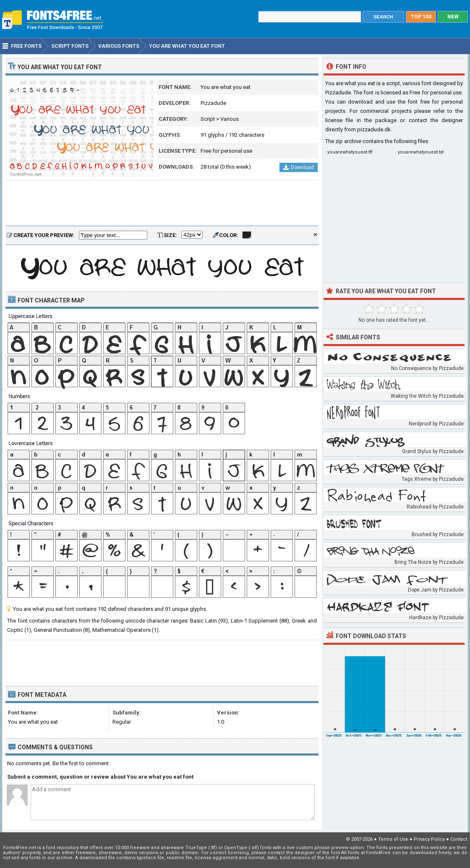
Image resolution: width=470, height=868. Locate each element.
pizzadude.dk (374, 129)
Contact (459, 839)
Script (208, 119)
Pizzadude (213, 103)
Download (299, 167)
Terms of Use (393, 839)
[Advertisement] (162, 203)
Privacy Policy (429, 839)
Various (230, 119)
